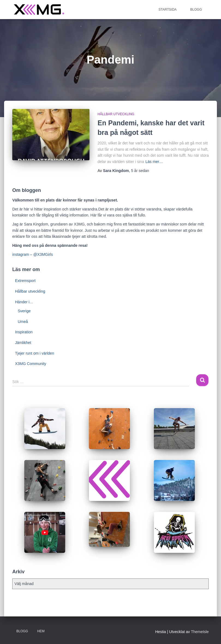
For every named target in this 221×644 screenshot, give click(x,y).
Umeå (23, 322)
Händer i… (24, 302)
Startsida (168, 10)
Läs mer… (154, 162)
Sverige (24, 311)
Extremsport (25, 281)
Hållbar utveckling (116, 114)
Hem (41, 631)
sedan (140, 171)
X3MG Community (31, 364)
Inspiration (24, 332)
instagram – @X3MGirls (33, 254)
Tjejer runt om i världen (35, 353)
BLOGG (196, 10)
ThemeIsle (200, 632)
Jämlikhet (23, 343)
